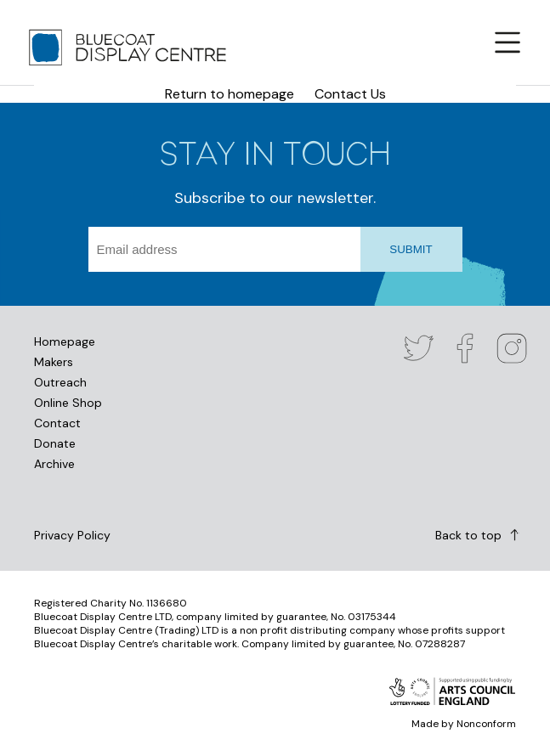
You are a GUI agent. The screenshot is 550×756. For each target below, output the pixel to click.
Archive (54, 464)
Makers (54, 362)
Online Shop (68, 403)
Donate (55, 443)
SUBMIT (411, 249)
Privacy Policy (72, 535)
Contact (57, 423)
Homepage (65, 341)
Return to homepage (230, 94)
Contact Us (350, 94)
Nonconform (486, 724)
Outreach (60, 382)
